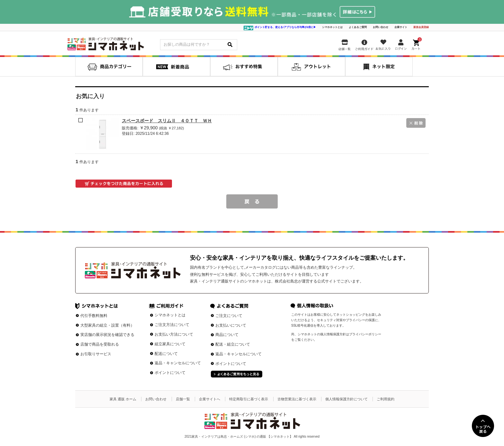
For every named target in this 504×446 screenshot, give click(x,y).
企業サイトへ (210, 399)
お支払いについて (231, 325)
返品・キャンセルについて (178, 363)
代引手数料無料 (94, 316)
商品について (227, 335)
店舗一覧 (183, 399)
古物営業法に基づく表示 (297, 399)
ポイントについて (170, 373)
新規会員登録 (421, 27)
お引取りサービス (96, 354)
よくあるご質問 (358, 27)
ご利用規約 (386, 399)
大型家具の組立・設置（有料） (107, 325)
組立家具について (170, 344)
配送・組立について (233, 344)
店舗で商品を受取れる (100, 344)
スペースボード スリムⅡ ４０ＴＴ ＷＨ (167, 121)
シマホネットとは (332, 27)
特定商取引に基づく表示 (249, 399)
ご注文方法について (172, 325)
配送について (166, 354)
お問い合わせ (381, 27)
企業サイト (401, 27)
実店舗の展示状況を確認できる (107, 335)
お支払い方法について (174, 334)
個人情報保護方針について (346, 399)
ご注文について (229, 316)
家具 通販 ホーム (123, 399)
